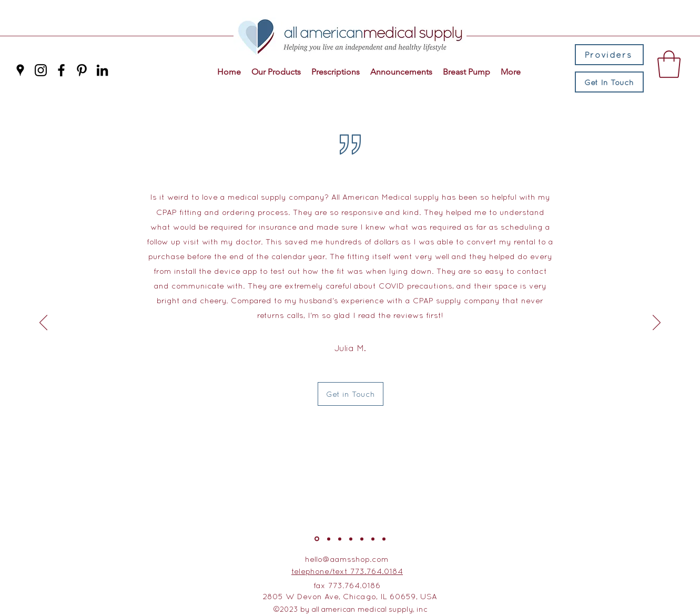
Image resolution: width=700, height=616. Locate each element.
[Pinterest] (82, 70)
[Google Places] (20, 70)
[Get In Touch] (609, 82)
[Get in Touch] (351, 394)
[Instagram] (41, 70)
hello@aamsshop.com (347, 559)
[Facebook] (61, 70)
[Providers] (609, 55)
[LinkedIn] (102, 70)
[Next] (657, 323)
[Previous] (43, 323)
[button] (669, 64)
